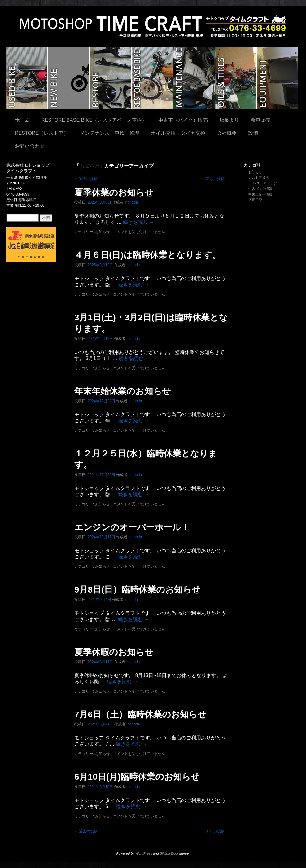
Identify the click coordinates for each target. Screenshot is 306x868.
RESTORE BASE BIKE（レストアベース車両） (153, 78)
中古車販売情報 (260, 194)
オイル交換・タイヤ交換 (236, 78)
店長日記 (255, 200)
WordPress (144, 853)
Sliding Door (169, 853)
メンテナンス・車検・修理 (194, 78)
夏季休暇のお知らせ (114, 652)
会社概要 (227, 133)
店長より (229, 120)
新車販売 (69, 78)
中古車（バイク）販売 (27, 78)
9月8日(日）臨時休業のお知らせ (138, 590)
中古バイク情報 (260, 189)
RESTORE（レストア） (111, 78)
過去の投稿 (86, 179)
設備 (278, 78)
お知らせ (255, 172)
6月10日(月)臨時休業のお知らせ (137, 777)
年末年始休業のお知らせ (123, 391)
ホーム (22, 120)
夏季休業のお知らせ (114, 193)
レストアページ (265, 183)
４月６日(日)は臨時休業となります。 (148, 255)
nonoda (132, 202)
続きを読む (138, 222)
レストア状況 (259, 178)
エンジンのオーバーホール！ (132, 527)
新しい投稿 (218, 179)
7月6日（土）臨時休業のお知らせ (140, 714)
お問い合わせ (30, 146)
